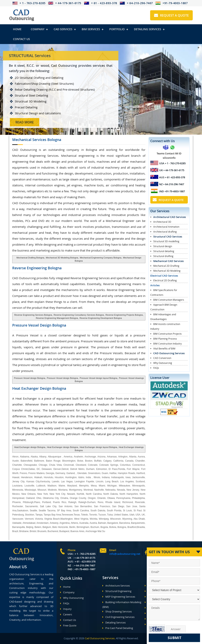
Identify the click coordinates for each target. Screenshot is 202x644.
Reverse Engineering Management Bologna (57, 318)
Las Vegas (67, 482)
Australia (84, 523)
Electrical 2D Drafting (165, 280)
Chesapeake (30, 465)
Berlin (72, 527)
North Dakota (111, 494)
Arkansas (112, 457)
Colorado (93, 465)
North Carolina (94, 494)
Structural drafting (163, 256)
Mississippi (30, 490)
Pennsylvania (123, 498)
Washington (67, 519)
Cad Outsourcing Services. (100, 638)
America (68, 457)
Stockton (30, 515)
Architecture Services (116, 586)
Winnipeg (104, 519)
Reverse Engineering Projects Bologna (124, 315)
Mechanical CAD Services (168, 261)
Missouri (42, 490)
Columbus (125, 465)
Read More (40, 122)
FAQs (156, 368)
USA (138, 515)
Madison (52, 486)
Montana (63, 490)
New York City (57, 494)
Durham (90, 469)
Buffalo (98, 461)
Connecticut (139, 465)
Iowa (128, 477)
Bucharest (53, 531)
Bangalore (113, 523)
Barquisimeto (138, 523)
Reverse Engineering (37, 268)
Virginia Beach (52, 519)
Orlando (101, 498)
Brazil (15, 531)
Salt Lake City (48, 506)
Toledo (85, 515)
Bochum (95, 527)
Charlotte (17, 465)
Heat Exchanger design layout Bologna (98, 447)
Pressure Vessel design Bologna (30, 378)
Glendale (82, 473)
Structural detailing (164, 251)
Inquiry (66, 609)
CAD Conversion (162, 358)
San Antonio (65, 506)
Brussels (42, 531)
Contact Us (22, 39)
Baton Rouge (53, 461)
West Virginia (81, 519)
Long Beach (112, 482)
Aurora (141, 457)
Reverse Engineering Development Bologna (101, 318)
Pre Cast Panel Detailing (118, 628)
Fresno (23, 473)
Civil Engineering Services (118, 617)
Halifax (113, 473)
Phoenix (16, 502)
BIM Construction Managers (169, 300)
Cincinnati (69, 465)
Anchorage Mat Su (95, 531)
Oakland (30, 498)
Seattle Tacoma (47, 511)
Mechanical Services (37, 140)
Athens (74, 523)
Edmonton (101, 469)
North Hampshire (129, 494)
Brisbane (24, 531)
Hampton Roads (126, 473)
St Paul (138, 511)
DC (38, 469)
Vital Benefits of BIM (164, 348)
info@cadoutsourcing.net (125, 554)
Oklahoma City (51, 498)
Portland (47, 502)
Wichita (93, 519)
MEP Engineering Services (119, 597)
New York (43, 494)
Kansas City (33, 482)
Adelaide (17, 523)
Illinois (97, 477)
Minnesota (18, 490)
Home (17, 29)
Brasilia (141, 527)
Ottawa (111, 498)
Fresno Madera (36, 473)
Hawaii (16, 477)
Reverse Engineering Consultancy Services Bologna (79, 315)
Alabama (25, 457)
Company (38, 29)
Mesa (94, 486)
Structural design (163, 246)
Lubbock (41, 486)
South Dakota (98, 511)
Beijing (30, 527)
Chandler (140, 461)
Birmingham (83, 527)
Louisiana (17, 486)
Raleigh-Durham (87, 502)
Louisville (29, 486)
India (88, 477)
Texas (77, 515)
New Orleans (28, 494)
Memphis (84, 486)
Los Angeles (127, 482)
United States (121, 515)
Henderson (27, 477)
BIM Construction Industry (167, 344)
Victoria (39, 519)
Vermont (29, 519)
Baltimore (39, 461)
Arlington (123, 457)
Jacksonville (139, 477)
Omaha (64, 498)
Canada (129, 461)
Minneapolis (138, 486)
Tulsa (110, 515)
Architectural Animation (166, 227)
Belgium (47, 527)
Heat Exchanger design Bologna (30, 447)
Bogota (104, 527)
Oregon (92, 498)
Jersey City (18, 482)
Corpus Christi (20, 469)
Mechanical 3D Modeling (167, 271)
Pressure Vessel (39, 325)
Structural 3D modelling (166, 241)
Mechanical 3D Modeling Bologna (62, 258)
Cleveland (81, 465)
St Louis (127, 511)
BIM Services (91, 29)
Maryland (72, 486)
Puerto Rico (60, 502)
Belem (38, 527)
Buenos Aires (77, 531)
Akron (15, 457)
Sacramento (31, 506)
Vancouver (18, 519)
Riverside (140, 502)
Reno (101, 502)
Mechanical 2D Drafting (166, 266)
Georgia (50, 473)
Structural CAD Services (168, 237)
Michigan (112, 486)
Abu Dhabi (139, 519)
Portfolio (117, 29)
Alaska (34, 457)
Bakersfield (27, 461)
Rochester (18, 506)
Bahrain (102, 523)
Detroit (65, 469)
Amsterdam (43, 523)
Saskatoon (23, 511)
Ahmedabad (29, 523)
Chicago (43, 465)
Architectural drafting (165, 232)
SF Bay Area (64, 511)
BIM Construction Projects (167, 334)
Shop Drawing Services (117, 611)
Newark (71, 494)
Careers (66, 614)
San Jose (132, 506)
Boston (89, 461)
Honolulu (48, 477)
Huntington (71, 477)
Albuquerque (55, 457)
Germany (60, 473)
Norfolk (80, 494)
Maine (62, 486)
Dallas (32, 469)
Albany (43, 457)
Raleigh (72, 502)
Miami (102, 486)
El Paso (113, 469)
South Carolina (81, 511)
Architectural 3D (162, 222)
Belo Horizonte (60, 527)
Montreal (88, 490)
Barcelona (124, 523)
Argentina (65, 523)
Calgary (107, 461)
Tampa (39, 515)
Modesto (52, 490)
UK (143, 515)
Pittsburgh (28, 502)
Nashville (99, 490)
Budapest (64, 531)
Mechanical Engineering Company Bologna (101, 258)
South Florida (114, 511)
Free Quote (68, 625)
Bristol (33, 531)
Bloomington (69, 461)
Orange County (78, 498)
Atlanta (133, 457)
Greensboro (94, 473)
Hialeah (38, 477)
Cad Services (63, 29)
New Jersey (133, 490)
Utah (132, 515)
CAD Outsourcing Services (169, 353)
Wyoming (127, 519)
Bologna (122, 527)
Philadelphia (138, 498)
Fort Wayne (133, 469)
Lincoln (100, 482)
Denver (57, 469)
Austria (93, 523)
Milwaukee (125, 486)
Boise (80, 461)
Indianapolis (118, 477)
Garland (71, 473)
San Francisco (102, 506)
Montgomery (76, 490)
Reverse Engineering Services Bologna (33, 315)
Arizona (101, 457)
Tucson (102, 515)
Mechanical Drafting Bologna (30, 258)
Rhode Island (113, 502)
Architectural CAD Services (170, 217)
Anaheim (78, 457)
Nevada (121, 490)
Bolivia (113, 527)
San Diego (118, 506)
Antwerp (54, 523)
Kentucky (45, 482)
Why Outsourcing (163, 363)
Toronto (93, 515)
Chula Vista (55, 465)
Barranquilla (19, 527)
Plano (37, 502)
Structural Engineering (117, 591)
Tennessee (67, 515)
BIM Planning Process (165, 339)
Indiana (106, 477)
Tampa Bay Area (52, 515)
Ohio (39, 498)
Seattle (33, 511)
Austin (15, 461)
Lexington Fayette (84, 482)
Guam (105, 473)
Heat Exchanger (39, 388)
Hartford (141, 473)
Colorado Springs (109, 465)
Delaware (47, 469)
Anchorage (90, 457)
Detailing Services (148, 29)
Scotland (140, 482)
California (118, 461)
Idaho (81, 477)
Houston (59, 477)
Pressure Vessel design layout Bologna (99, 378)
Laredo (56, 482)
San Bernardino (83, 506)
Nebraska (110, 490)
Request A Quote (171, 15)
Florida (122, 469)
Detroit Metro (77, 469)
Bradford (132, 527)
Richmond (128, 502)
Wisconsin (115, 519)
